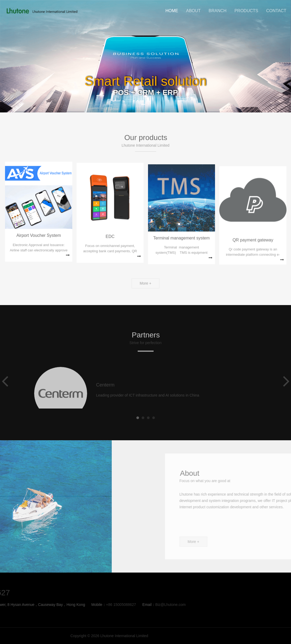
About (193, 11)
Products (246, 11)
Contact (276, 11)
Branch (218, 11)
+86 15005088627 (39, 605)
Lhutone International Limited (41, 11)
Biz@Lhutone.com (89, 605)
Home (172, 11)
